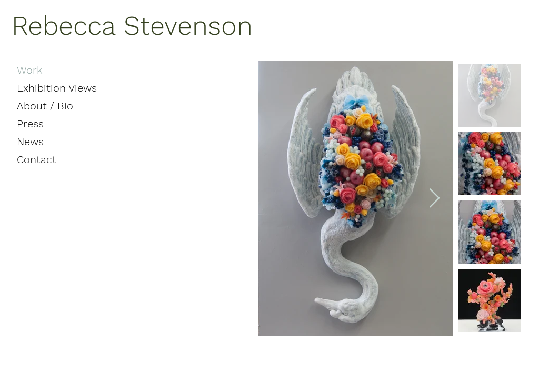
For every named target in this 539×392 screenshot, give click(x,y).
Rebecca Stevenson (132, 26)
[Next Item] (435, 199)
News (30, 142)
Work (30, 70)
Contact (37, 159)
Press (30, 124)
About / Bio (45, 106)
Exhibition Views (57, 88)
